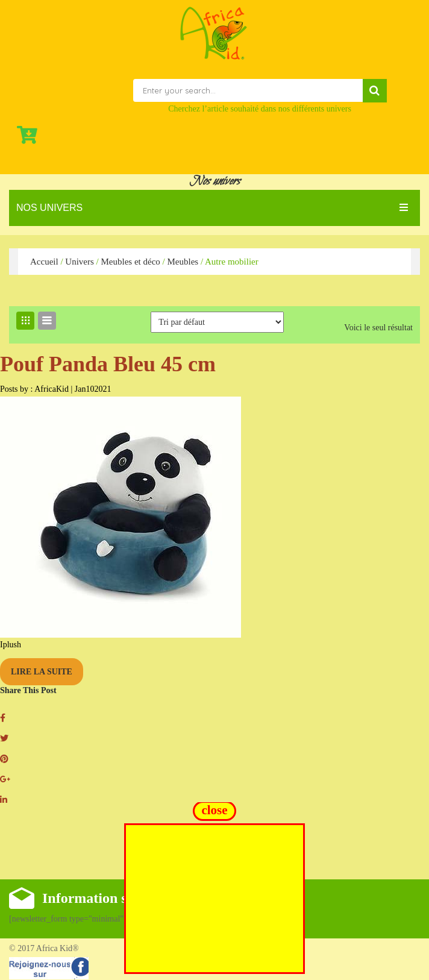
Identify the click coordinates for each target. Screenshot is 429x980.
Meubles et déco (130, 262)
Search (375, 91)
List (47, 321)
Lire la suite (42, 672)
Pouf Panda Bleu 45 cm (108, 364)
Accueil (44, 262)
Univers (80, 262)
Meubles (183, 262)
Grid (25, 321)
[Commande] (217, 322)
